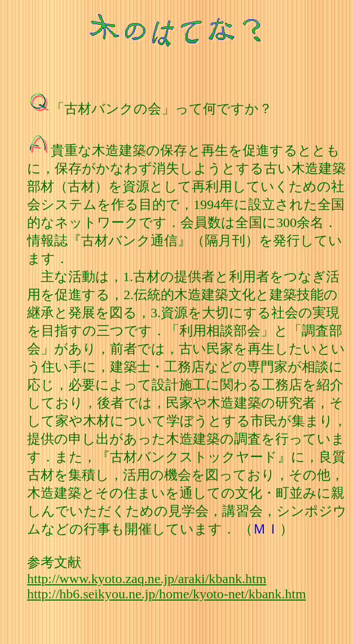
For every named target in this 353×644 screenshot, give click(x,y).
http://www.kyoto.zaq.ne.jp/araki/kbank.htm (147, 579)
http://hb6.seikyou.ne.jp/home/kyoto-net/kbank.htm (167, 594)
